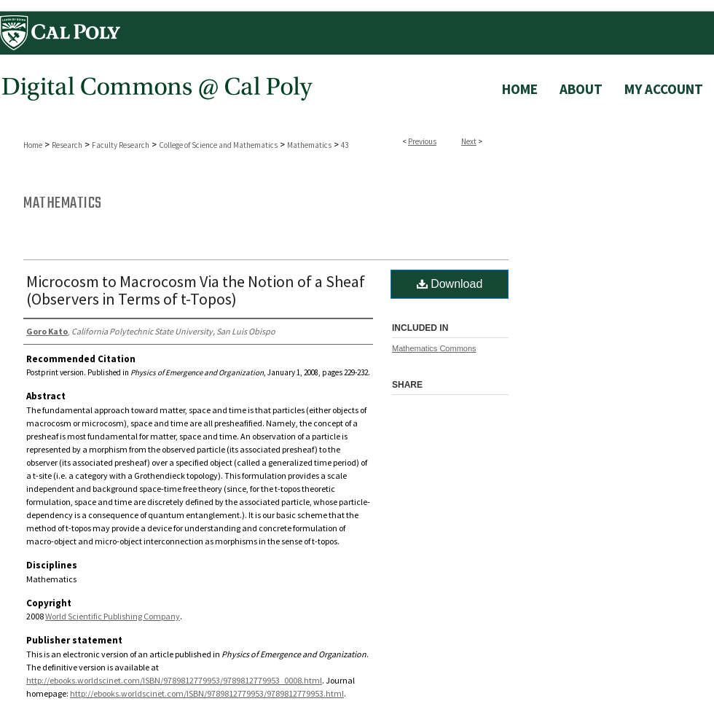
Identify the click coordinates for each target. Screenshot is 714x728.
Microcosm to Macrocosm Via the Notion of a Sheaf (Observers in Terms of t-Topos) (196, 290)
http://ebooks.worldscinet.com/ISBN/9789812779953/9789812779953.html (207, 693)
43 (345, 145)
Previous (422, 141)
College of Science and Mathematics (218, 145)
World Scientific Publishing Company (113, 616)
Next (469, 141)
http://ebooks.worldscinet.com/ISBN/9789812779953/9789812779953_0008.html (174, 680)
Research (67, 145)
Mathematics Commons (434, 348)
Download (450, 284)
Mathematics (309, 145)
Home (33, 145)
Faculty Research (121, 145)
